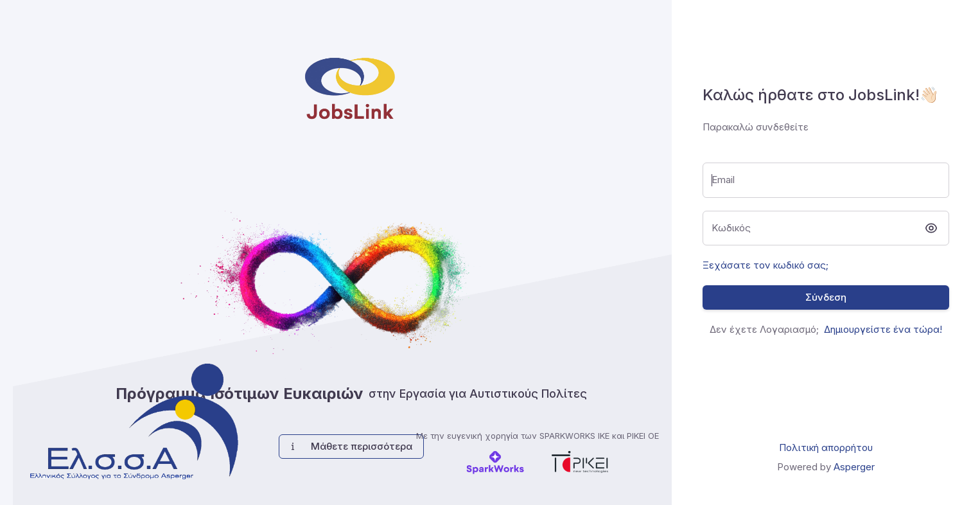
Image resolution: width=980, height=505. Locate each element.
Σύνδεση (826, 297)
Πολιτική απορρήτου (826, 447)
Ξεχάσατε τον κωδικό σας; (766, 265)
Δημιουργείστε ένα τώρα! (883, 329)
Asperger (854, 467)
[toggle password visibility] (931, 228)
